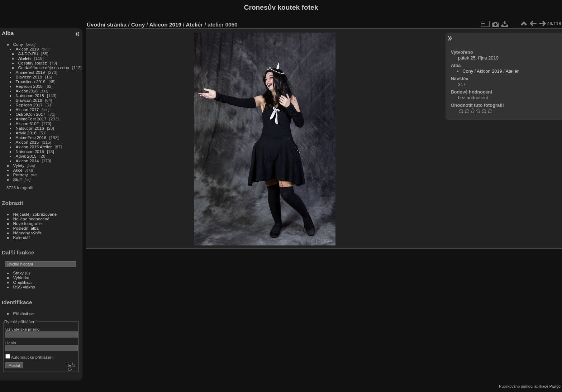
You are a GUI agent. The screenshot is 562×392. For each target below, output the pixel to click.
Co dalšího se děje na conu (44, 68)
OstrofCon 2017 (31, 114)
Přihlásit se (24, 313)
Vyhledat (21, 278)
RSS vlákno (24, 287)
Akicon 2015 (27, 142)
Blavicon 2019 (29, 77)
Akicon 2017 (27, 109)
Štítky (18, 273)
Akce (18, 170)
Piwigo (555, 386)
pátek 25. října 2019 (478, 58)
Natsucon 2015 (30, 151)
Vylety (19, 165)
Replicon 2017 (29, 105)
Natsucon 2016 (30, 128)
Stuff (18, 179)
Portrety (21, 175)
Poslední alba (26, 228)
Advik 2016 (26, 133)
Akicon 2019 (27, 49)
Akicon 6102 (27, 123)
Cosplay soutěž (33, 63)
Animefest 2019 (30, 72)
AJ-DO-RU (28, 54)
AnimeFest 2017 (31, 119)
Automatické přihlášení (30, 357)
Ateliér (25, 58)
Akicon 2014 (27, 161)
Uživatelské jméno (22, 329)
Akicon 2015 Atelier (34, 147)
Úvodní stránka (107, 25)
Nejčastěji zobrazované (35, 214)
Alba (8, 33)
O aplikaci (23, 282)
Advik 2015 (26, 156)
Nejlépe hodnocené (31, 219)
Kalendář (22, 237)
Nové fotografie (28, 223)
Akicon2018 (27, 91)
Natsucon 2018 (30, 95)
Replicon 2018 (29, 86)
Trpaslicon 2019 (31, 82)
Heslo (11, 343)
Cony (18, 44)
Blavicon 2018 (29, 100)
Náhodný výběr (27, 233)
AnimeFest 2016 (31, 137)
